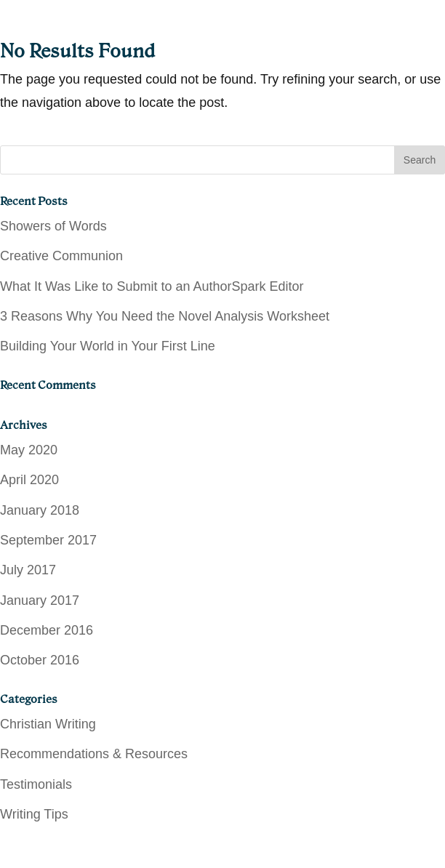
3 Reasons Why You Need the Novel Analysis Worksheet (165, 316)
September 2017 (48, 540)
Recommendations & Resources (94, 754)
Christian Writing (48, 724)
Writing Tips (34, 814)
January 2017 (40, 600)
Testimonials (36, 784)
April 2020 (29, 480)
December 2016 (47, 630)
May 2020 (29, 450)
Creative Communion (61, 256)
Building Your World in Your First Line (108, 346)
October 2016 (40, 660)
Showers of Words (53, 226)
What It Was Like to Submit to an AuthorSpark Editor (152, 286)
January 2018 (40, 510)
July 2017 (28, 570)
